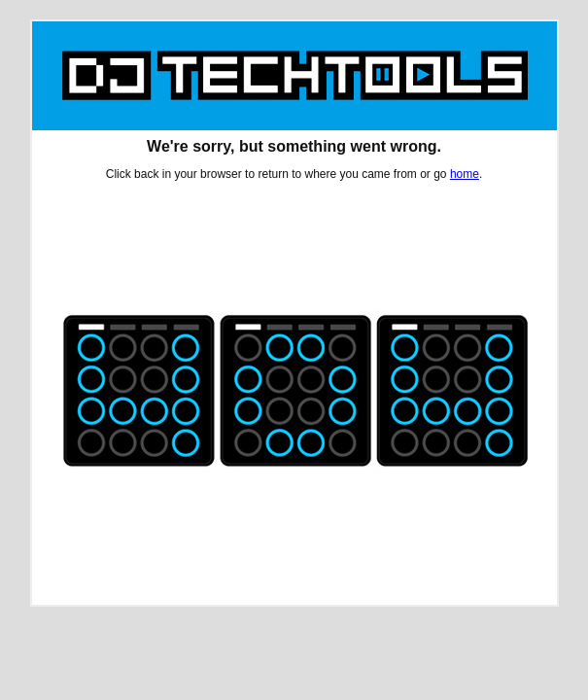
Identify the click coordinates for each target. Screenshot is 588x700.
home (465, 174)
